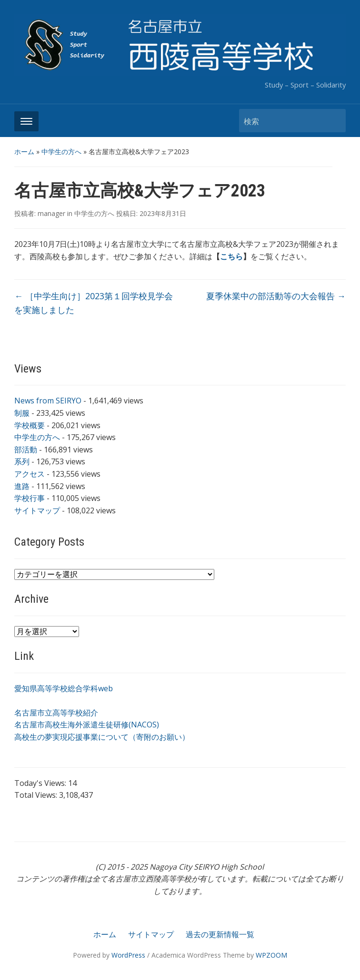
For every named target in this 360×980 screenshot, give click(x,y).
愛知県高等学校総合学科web (64, 688)
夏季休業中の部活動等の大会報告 (276, 296)
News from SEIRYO (48, 401)
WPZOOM (271, 955)
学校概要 (30, 425)
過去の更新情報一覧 (220, 934)
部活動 (26, 450)
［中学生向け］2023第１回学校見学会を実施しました (94, 303)
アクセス (30, 474)
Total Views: (37, 795)
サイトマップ (37, 510)
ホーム (24, 152)
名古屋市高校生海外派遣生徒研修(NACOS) (87, 725)
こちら (231, 256)
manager (51, 213)
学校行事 (30, 498)
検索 (334, 121)
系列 (22, 461)
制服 (22, 413)
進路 (22, 486)
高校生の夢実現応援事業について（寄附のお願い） (102, 737)
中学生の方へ (61, 152)
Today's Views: (41, 783)
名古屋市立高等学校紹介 (56, 713)
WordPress (128, 955)
